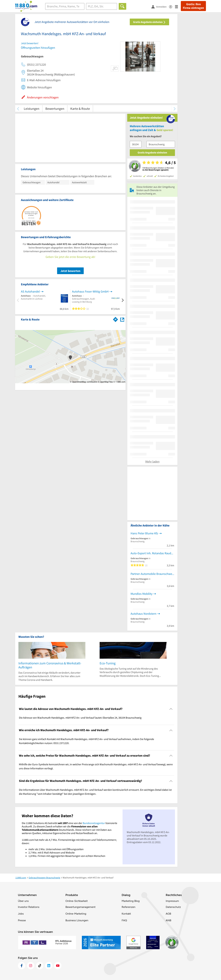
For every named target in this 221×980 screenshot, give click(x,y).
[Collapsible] (171, 709)
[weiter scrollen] (175, 109)
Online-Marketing (76, 914)
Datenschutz (173, 907)
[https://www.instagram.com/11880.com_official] (31, 966)
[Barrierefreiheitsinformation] (172, 6)
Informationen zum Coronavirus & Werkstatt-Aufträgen (50, 665)
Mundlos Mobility (141, 594)
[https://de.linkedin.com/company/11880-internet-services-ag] (49, 966)
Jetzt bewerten (70, 271)
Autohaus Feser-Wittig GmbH (90, 291)
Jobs (21, 914)
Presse (22, 920)
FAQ (124, 920)
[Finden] (122, 6)
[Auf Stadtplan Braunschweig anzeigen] (122, 319)
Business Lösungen (77, 920)
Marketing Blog (131, 901)
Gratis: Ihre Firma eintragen (193, 6)
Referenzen (128, 907)
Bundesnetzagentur (94, 823)
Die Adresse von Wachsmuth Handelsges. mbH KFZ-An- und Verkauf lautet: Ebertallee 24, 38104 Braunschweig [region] (80, 718)
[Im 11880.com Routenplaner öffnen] (116, 319)
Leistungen (32, 109)
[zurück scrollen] (18, 109)
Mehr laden (152, 461)
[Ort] (102, 6)
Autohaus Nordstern (143, 614)
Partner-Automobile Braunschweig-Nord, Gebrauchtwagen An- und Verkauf (152, 574)
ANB (169, 920)
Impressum (172, 901)
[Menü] (178, 6)
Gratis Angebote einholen (149, 22)
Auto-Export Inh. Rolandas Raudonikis (152, 553)
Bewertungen (55, 109)
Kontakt (126, 914)
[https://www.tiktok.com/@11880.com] (40, 966)
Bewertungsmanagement (81, 907)
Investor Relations (29, 907)
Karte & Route (80, 109)
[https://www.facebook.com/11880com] (22, 966)
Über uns (23, 901)
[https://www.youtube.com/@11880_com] (58, 966)
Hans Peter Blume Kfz (144, 533)
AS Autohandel (30, 291)
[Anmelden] (160, 7)
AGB (168, 914)
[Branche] (65, 6)
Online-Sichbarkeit (77, 901)
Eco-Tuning (108, 663)
